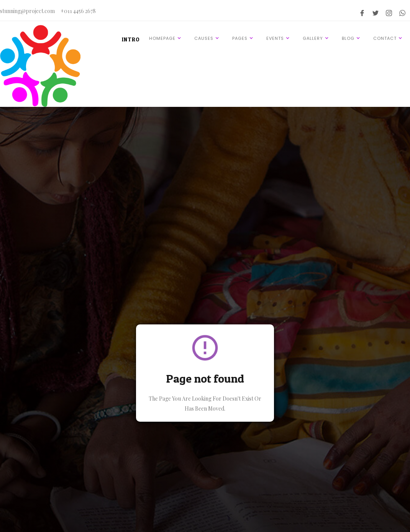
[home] (40, 66)
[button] (166, 38)
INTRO (131, 39)
